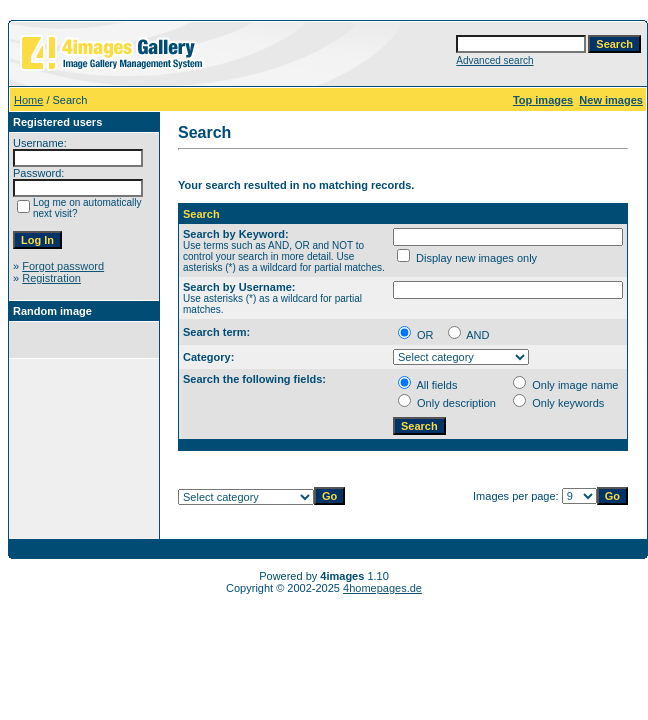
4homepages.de (382, 588)
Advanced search (494, 60)
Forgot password (63, 266)
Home (28, 100)
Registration (51, 278)
